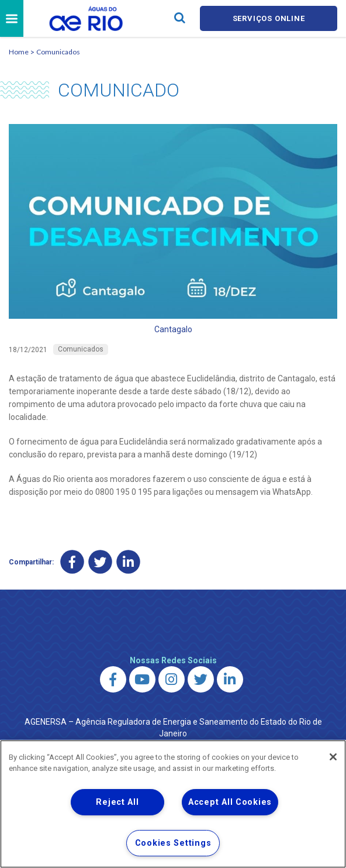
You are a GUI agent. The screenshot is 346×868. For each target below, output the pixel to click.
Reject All (117, 802)
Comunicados (58, 52)
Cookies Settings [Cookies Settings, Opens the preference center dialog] (173, 843)
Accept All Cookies (230, 802)
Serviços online (269, 18)
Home (19, 52)
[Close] (333, 757)
